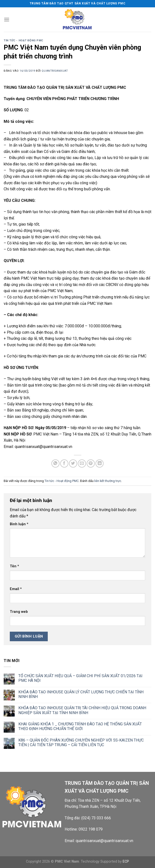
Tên (14, 566)
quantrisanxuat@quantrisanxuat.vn (104, 841)
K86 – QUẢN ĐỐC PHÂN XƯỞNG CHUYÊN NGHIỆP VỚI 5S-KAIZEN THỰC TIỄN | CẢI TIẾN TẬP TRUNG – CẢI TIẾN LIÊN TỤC (81, 742)
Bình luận (19, 524)
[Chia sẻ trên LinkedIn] (100, 463)
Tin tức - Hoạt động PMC (24, 40)
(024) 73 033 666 (96, 818)
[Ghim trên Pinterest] (91, 463)
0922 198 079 (91, 829)
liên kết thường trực (108, 481)
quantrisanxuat (55, 71)
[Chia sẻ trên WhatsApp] (55, 463)
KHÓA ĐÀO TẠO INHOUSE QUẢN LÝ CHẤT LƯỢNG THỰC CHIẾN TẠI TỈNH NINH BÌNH (81, 694)
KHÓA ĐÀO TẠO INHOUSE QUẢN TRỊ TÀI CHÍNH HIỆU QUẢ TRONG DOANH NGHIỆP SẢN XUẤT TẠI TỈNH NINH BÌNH (82, 710)
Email (16, 589)
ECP (126, 862)
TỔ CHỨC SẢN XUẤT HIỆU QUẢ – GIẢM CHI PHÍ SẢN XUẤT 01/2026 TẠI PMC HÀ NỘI (80, 678)
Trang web (19, 612)
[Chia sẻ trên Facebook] (64, 463)
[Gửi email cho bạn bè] (82, 463)
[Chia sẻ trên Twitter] (73, 463)
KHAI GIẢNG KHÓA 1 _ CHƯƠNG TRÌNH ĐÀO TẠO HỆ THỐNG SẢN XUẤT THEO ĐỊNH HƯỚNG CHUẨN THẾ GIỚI (80, 726)
